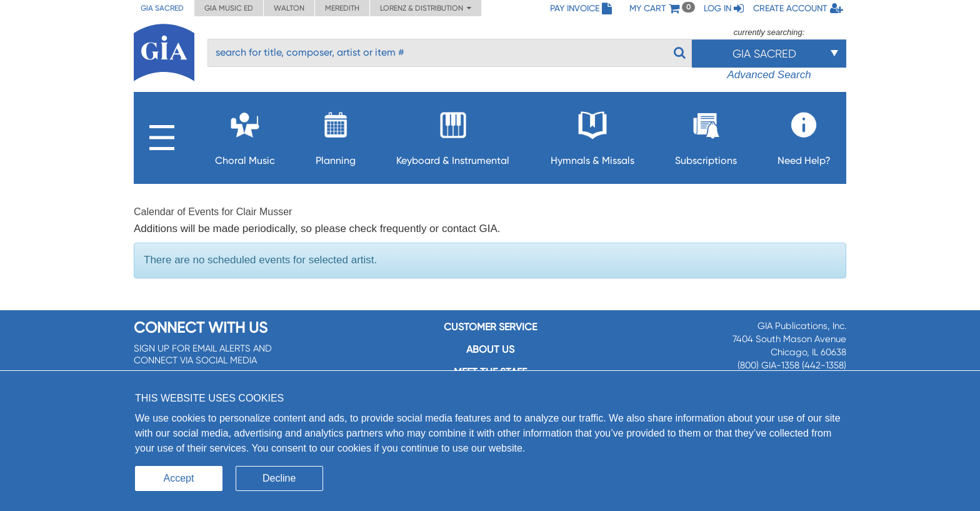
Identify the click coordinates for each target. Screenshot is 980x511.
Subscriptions (706, 135)
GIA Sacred (162, 8)
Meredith (342, 8)
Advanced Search (769, 75)
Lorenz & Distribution (426, 8)
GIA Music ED (229, 8)
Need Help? (804, 135)
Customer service (490, 327)
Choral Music (245, 135)
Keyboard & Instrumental (453, 135)
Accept (179, 478)
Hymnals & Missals (592, 135)
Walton (289, 8)
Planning (336, 135)
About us (490, 349)
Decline (279, 478)
